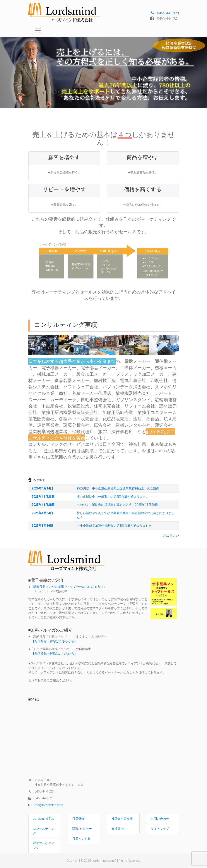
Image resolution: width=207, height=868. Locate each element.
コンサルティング (44, 831)
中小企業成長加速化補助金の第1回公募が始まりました (114, 526)
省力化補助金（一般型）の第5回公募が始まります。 (113, 497)
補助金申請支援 (122, 819)
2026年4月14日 (42, 488)
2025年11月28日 (43, 505)
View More (171, 536)
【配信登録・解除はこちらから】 (53, 641)
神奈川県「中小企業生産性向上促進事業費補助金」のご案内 (118, 488)
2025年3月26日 (42, 526)
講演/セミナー (82, 829)
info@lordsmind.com (46, 805)
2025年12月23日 (43, 497)
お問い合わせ (160, 819)
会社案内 (118, 829)
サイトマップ (160, 829)
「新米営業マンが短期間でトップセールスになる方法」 (68, 587)
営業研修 (78, 819)
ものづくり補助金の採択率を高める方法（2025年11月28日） (119, 505)
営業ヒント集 (81, 839)
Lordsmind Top (44, 819)
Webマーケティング (44, 845)
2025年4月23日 (42, 513)
